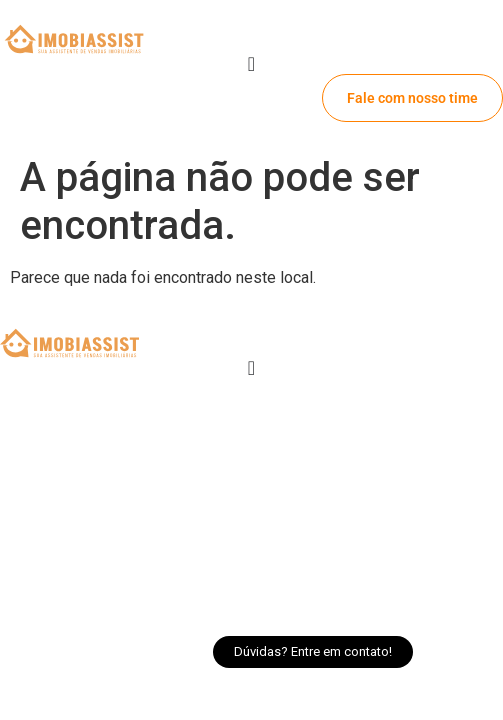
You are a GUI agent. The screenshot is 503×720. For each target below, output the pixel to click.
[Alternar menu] (251, 64)
